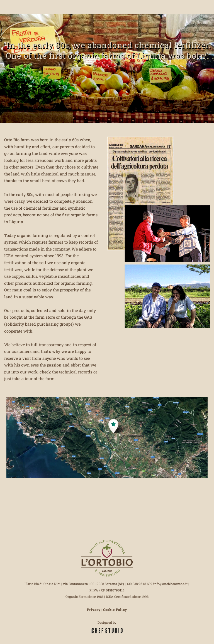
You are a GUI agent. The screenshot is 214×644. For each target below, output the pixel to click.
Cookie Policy (115, 610)
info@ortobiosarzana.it (170, 584)
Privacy (94, 610)
